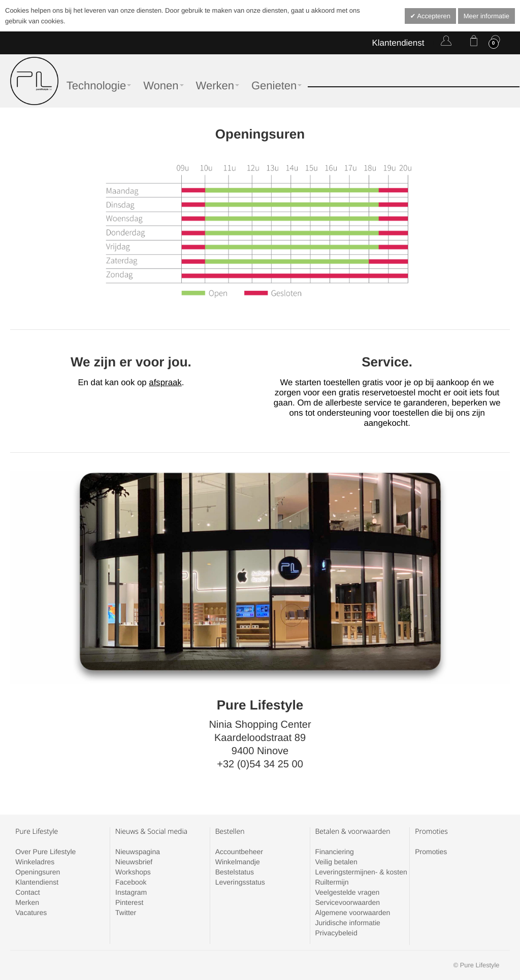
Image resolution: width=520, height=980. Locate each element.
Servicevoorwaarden (347, 902)
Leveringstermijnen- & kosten (361, 872)
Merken (27, 902)
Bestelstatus (235, 872)
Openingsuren (38, 872)
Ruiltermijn (332, 882)
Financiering (334, 852)
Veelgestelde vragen (347, 892)
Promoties (431, 852)
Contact (27, 892)
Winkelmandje (238, 862)
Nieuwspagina (138, 852)
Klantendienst (398, 43)
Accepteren (433, 16)
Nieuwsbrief (134, 862)
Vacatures (31, 913)
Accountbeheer (239, 852)
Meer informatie (486, 16)
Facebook (131, 882)
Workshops (133, 872)
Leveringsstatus (240, 882)
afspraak (165, 382)
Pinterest (129, 902)
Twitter (126, 913)
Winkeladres (35, 862)
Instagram (131, 892)
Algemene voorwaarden (352, 913)
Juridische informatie (347, 923)
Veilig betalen (336, 862)
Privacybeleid (336, 933)
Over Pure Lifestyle (45, 852)
